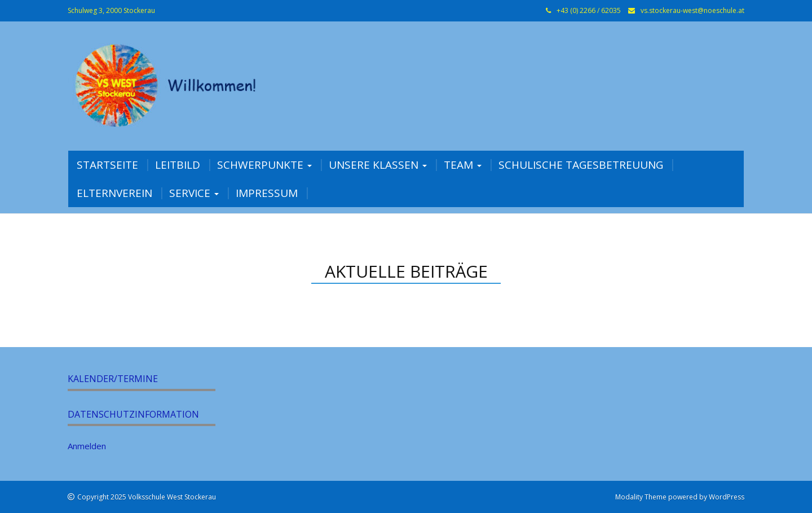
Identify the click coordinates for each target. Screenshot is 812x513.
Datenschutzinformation (133, 414)
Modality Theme (641, 497)
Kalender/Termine (113, 379)
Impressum (267, 193)
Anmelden (87, 446)
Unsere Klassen (378, 165)
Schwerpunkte (264, 165)
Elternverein (114, 193)
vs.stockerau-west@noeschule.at (692, 10)
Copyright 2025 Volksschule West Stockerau (147, 497)
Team (463, 165)
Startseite (107, 165)
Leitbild (178, 165)
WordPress (727, 497)
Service (194, 193)
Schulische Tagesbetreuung (581, 165)
